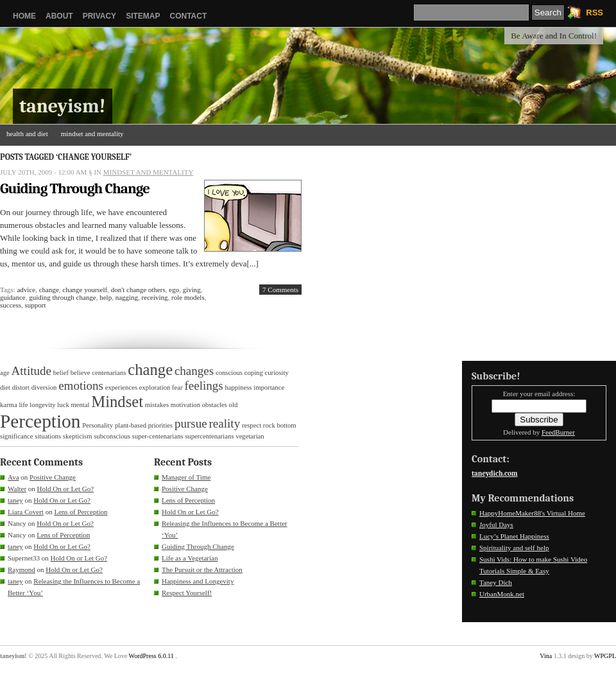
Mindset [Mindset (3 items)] (117, 402)
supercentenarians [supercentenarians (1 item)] (209, 436)
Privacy (99, 16)
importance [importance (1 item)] (269, 387)
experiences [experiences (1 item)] (121, 387)
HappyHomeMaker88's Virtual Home (532, 513)
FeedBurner (558, 432)
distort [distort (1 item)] (21, 387)
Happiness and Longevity (198, 581)
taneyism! (63, 106)
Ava (13, 477)
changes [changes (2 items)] (194, 371)
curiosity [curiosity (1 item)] (277, 373)
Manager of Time (186, 477)
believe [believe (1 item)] (81, 373)
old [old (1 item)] (234, 405)
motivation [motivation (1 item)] (185, 405)
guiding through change (62, 297)
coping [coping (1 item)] (254, 373)
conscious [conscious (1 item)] (229, 373)
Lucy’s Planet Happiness (514, 536)
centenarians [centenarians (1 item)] (109, 373)
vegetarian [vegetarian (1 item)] (250, 436)
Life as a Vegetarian (190, 558)
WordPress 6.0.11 (151, 656)
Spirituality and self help (514, 548)
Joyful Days (496, 525)
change (49, 290)
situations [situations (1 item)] (48, 436)
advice (26, 290)
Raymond (21, 569)
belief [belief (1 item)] (61, 373)
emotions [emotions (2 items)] (81, 386)
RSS (595, 13)
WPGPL (605, 656)
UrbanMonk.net (502, 594)
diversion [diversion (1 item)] (44, 387)
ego (174, 290)
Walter (17, 489)
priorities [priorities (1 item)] (160, 425)
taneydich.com (495, 474)
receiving (155, 297)
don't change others (138, 290)
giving (192, 290)
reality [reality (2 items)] (225, 423)
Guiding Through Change (75, 188)
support (36, 305)
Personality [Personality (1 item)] (98, 425)
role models (188, 297)
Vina (546, 656)
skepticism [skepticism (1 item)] (78, 436)
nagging (127, 297)
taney (15, 500)
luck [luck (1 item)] (63, 405)
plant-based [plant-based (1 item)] (131, 425)
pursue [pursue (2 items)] (191, 423)
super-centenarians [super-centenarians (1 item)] (158, 436)
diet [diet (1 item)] (5, 387)
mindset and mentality (92, 134)
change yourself (85, 290)
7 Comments (280, 290)
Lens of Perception (81, 512)
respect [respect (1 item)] (252, 425)
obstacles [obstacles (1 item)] (215, 405)
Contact (188, 16)
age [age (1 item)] (5, 373)
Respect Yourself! (187, 593)
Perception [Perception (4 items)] (40, 421)
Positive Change (53, 477)
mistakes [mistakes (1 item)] (157, 405)
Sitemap (143, 16)
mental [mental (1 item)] (80, 405)
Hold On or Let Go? (66, 489)
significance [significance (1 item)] (16, 436)
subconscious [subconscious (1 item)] (112, 436)
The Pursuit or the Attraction (202, 569)
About (59, 16)
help (106, 297)
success (11, 305)
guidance (13, 297)
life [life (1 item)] (23, 405)
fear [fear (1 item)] (177, 387)
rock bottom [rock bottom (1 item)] (280, 425)
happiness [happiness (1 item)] (238, 387)
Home (24, 16)
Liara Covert (26, 512)
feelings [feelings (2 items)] (203, 386)
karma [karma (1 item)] (9, 405)
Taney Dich (496, 582)
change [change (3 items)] (150, 369)
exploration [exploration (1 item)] (155, 387)
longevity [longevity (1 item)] (42, 405)
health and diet (27, 134)
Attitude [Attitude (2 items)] (31, 371)
